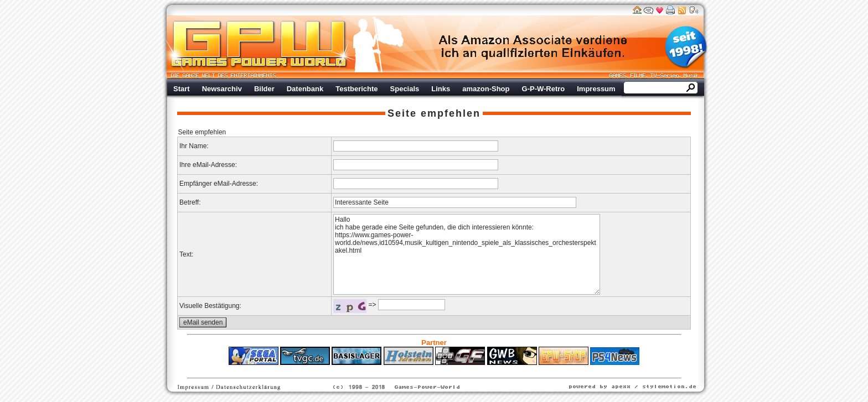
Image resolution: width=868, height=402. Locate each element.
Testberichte (356, 89)
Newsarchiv (222, 89)
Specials (405, 89)
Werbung (534, 47)
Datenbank (305, 89)
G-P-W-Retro (544, 89)
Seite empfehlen (434, 113)
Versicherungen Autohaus (469, 370)
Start (182, 89)
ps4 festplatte (379, 370)
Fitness (415, 370)
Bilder (264, 89)
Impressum (596, 89)
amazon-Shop (486, 89)
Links (441, 89)
